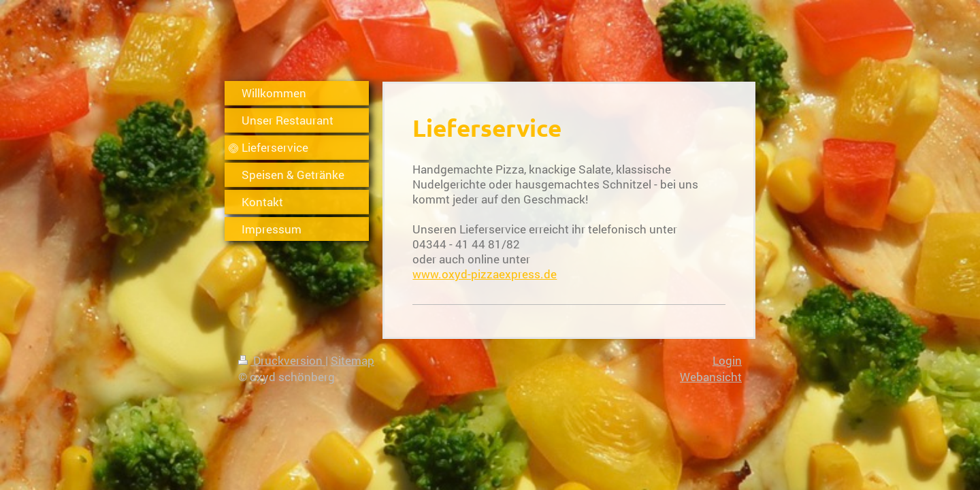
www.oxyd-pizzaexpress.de (485, 274)
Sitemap (353, 360)
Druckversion (282, 360)
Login (727, 360)
